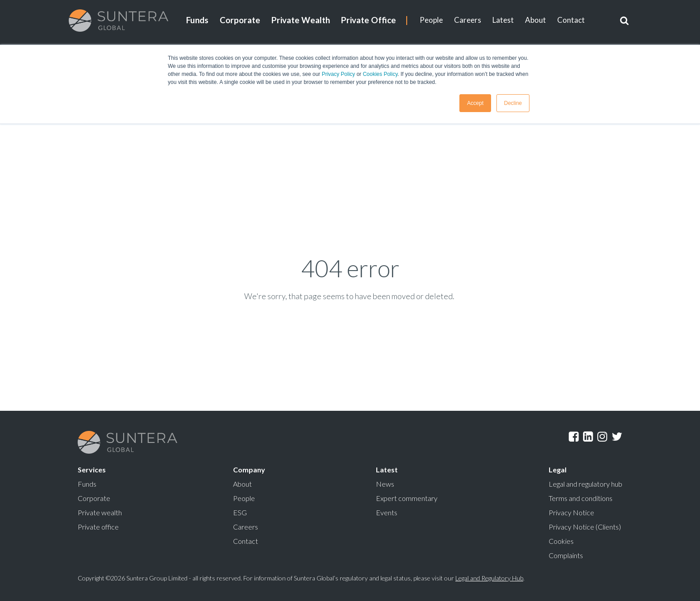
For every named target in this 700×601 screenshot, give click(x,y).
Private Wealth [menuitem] (301, 20)
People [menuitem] (431, 20)
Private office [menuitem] (98, 527)
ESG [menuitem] (240, 512)
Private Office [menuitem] (369, 20)
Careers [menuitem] (468, 20)
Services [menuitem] (92, 470)
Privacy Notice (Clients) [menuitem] (585, 527)
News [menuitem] (385, 484)
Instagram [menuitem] (602, 437)
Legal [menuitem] (558, 470)
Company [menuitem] (249, 470)
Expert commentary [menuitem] (407, 498)
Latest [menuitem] (503, 20)
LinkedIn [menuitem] (588, 437)
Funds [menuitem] (197, 20)
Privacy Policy (339, 74)
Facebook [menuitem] (574, 437)
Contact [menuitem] (571, 20)
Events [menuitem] (387, 512)
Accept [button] (475, 103)
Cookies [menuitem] (561, 541)
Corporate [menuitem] (240, 20)
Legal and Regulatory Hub (489, 578)
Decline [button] (513, 103)
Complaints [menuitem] (566, 555)
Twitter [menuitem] (617, 437)
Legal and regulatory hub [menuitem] (585, 484)
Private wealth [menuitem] (100, 512)
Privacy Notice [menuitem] (571, 512)
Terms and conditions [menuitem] (581, 498)
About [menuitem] (535, 20)
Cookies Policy (380, 74)
